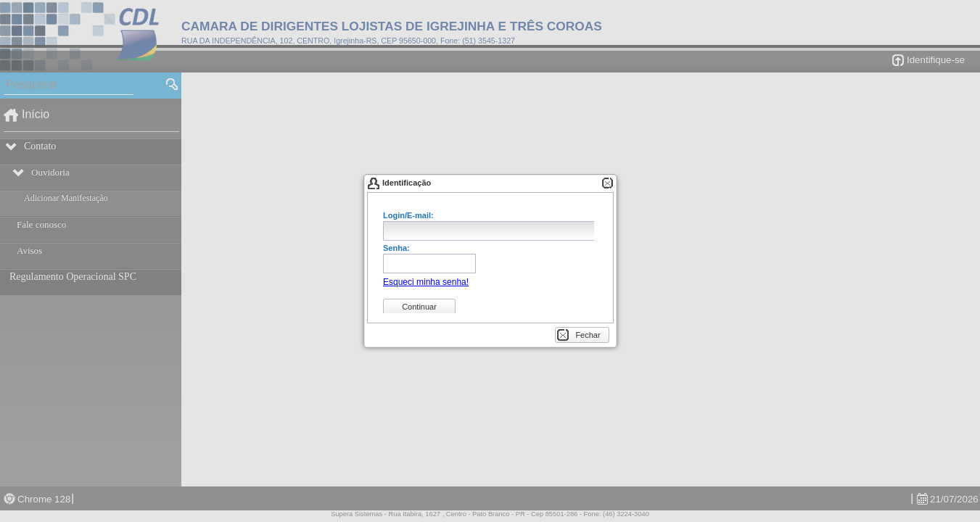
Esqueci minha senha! (426, 282)
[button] (426, 282)
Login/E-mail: (408, 216)
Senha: (396, 248)
